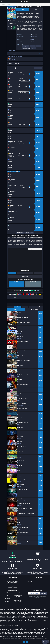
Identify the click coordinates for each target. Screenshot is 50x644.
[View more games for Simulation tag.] (33, 47)
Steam (31, 41)
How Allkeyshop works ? (13, 581)
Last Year (21, 273)
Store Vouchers (18, 593)
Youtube (46, 580)
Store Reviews (18, 599)
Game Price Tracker (18, 594)
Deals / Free (18, 598)
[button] (24, 74)
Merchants (29, 581)
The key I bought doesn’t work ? (13, 584)
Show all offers (29, 233)
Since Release (12, 273)
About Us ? (12, 580)
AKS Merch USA (18, 602)
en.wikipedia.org (33, 36)
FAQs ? (12, 586)
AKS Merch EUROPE (18, 603)
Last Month (38, 273)
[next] (14, 18)
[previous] (9, 18)
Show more (20, 233)
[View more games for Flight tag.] (32, 49)
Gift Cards (18, 597)
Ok (24, 642)
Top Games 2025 (18, 600)
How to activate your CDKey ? (12, 585)
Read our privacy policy (32, 640)
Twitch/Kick (29, 580)
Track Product (25, 276)
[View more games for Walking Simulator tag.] (26, 49)
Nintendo (7, 601)
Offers (10, 63)
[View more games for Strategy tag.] (24, 47)
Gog (34, 41)
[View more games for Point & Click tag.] (39, 47)
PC (7, 593)
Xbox (7, 596)
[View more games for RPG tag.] (28, 47)
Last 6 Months (29, 273)
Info (23, 9)
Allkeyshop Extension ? (12, 588)
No (27, 642)
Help (45, 642)
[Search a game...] (25, 5)
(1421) (30, 291)
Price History (17, 63)
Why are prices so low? (12, 583)
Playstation (7, 599)
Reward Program (18, 595)
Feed (36, 9)
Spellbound (32, 38)
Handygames (33, 40)
